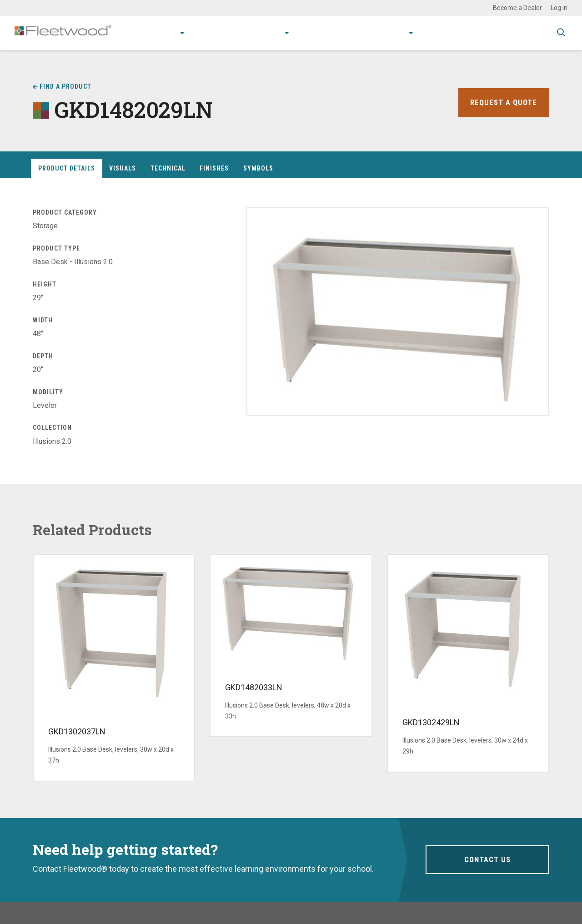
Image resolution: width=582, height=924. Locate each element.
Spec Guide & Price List (502, 33)
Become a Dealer (517, 8)
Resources (307, 33)
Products (141, 33)
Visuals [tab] (123, 168)
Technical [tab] (168, 168)
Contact (433, 33)
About (389, 33)
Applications (199, 33)
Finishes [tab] (214, 168)
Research (251, 33)
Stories (353, 33)
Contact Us (487, 859)
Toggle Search (561, 33)
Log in (559, 8)
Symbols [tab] (258, 168)
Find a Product (65, 86)
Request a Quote (502, 103)
